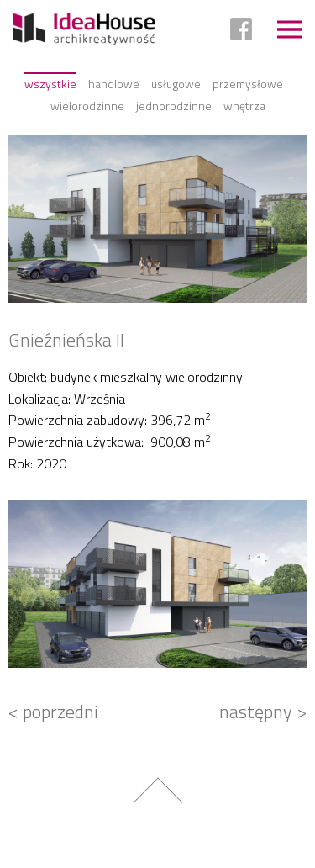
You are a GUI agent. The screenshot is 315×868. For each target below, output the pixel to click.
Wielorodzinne (87, 106)
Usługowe (176, 84)
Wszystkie (50, 84)
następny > (263, 712)
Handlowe (114, 84)
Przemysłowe (248, 84)
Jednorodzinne (174, 106)
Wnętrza (244, 106)
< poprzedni (53, 712)
